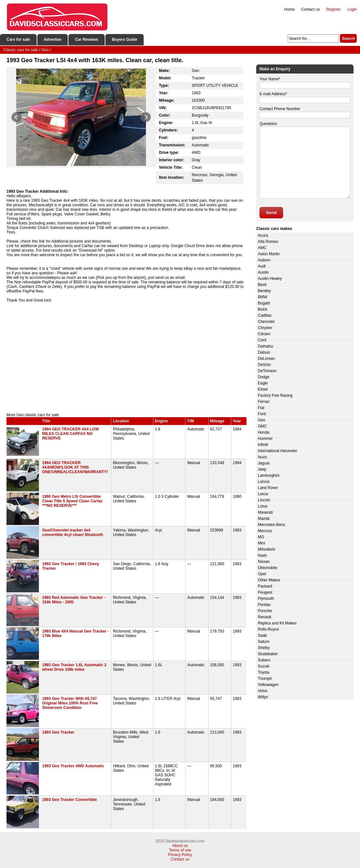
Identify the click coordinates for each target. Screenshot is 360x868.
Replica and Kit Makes (277, 623)
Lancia (264, 482)
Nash (262, 555)
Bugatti (264, 303)
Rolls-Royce (268, 629)
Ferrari (264, 402)
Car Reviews (86, 40)
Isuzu (263, 457)
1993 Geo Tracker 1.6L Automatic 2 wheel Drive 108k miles (74, 667)
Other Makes (269, 580)
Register (334, 9)
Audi (262, 266)
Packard (265, 586)
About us (180, 846)
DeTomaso (267, 371)
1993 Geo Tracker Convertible (70, 800)
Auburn (264, 260)
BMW (263, 297)
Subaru (264, 660)
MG (261, 537)
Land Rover (268, 488)
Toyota (264, 672)
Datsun (264, 352)
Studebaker (268, 654)
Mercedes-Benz (271, 525)
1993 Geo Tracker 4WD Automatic (73, 766)
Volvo (263, 691)
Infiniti (263, 445)
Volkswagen (268, 685)
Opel (262, 574)
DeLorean (266, 359)
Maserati (265, 512)
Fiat (261, 408)
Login (352, 9)
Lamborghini (269, 475)
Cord (262, 340)
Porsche (265, 611)
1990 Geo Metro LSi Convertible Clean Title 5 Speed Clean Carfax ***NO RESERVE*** (72, 501)
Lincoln (264, 500)
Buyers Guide (125, 40)
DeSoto (264, 365)
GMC (262, 426)
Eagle (263, 383)
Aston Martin (269, 254)
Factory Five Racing (275, 395)
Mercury (265, 531)
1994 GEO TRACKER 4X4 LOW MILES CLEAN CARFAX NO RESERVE (71, 434)
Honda (264, 432)
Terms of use (180, 850)
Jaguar (264, 463)
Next (146, 117)
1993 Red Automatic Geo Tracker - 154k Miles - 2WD (74, 600)
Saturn (264, 642)
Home (290, 9)
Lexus (263, 494)
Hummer (265, 439)
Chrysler (265, 328)
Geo (262, 420)
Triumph (265, 679)
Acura (263, 235)
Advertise (53, 40)
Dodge (264, 377)
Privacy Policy (180, 855)
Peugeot (265, 592)
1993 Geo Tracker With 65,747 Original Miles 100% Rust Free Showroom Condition (70, 703)
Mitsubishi (266, 549)
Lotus (263, 506)
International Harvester (277, 451)
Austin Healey (270, 279)
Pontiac (264, 605)
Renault (264, 617)
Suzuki (264, 666)
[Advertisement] (126, 358)
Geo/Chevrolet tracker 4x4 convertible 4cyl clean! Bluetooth (73, 532)
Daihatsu (265, 346)
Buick (263, 309)
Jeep (262, 469)
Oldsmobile (268, 568)
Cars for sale (18, 40)
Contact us (311, 9)
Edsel (263, 389)
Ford (262, 414)
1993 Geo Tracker (58, 732)
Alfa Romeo (268, 242)
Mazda (264, 519)
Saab (262, 635)
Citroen (264, 334)
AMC (262, 248)
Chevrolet (266, 322)
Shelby (264, 648)
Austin (263, 272)
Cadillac (265, 315)
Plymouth (266, 599)
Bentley (264, 291)
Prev (17, 117)
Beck (262, 285)
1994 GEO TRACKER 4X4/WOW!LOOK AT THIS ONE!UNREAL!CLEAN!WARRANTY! (75, 467)
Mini (261, 543)
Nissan (264, 562)
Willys (263, 697)
